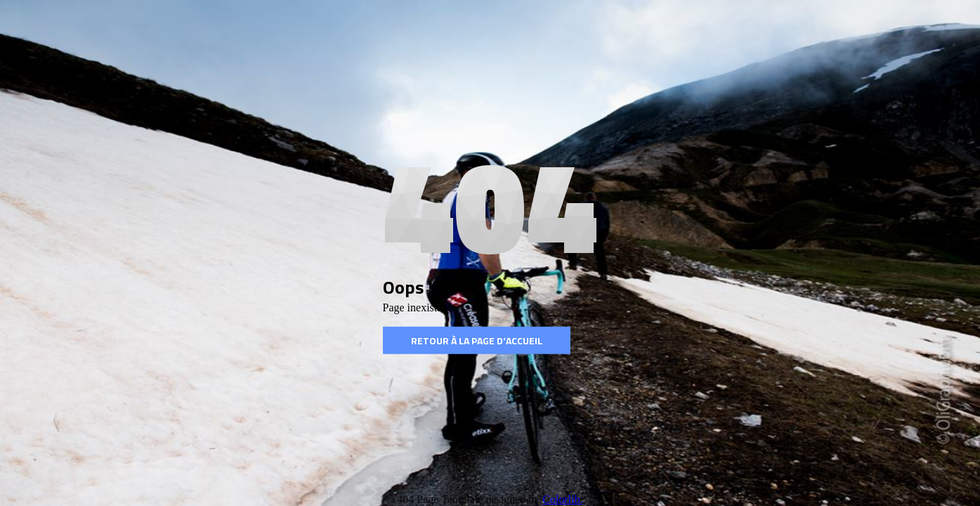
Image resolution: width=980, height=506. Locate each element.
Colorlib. (562, 499)
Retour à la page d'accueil (477, 340)
